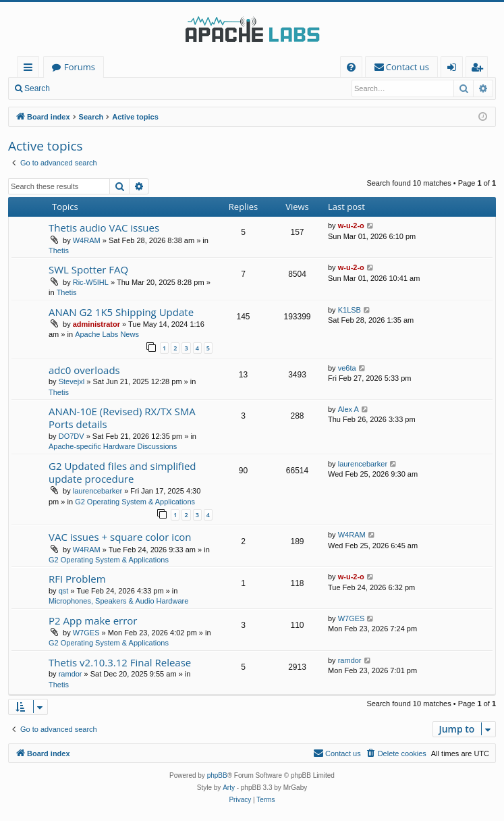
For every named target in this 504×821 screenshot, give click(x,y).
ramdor (71, 674)
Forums (80, 67)
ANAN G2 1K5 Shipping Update (121, 312)
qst (64, 591)
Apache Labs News (107, 334)
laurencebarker (97, 491)
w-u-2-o (351, 226)
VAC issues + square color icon (120, 537)
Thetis (59, 250)
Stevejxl (72, 381)
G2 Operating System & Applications (135, 502)
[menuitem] (351, 67)
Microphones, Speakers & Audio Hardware (118, 601)
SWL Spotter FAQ (88, 269)
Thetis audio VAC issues (104, 228)
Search (37, 88)
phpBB (217, 775)
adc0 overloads (84, 370)
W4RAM (87, 240)
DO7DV (72, 436)
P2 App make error (93, 620)
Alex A (348, 409)
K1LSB (349, 310)
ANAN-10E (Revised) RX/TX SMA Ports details (122, 418)
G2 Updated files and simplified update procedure (122, 472)
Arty (229, 788)
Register (124, 88)
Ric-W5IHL (91, 282)
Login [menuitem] (454, 69)
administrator (96, 324)
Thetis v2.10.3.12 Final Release (120, 662)
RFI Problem (77, 579)
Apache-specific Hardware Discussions (113, 446)
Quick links (31, 69)
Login (79, 88)
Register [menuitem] (480, 69)
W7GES (86, 633)
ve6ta (347, 368)
